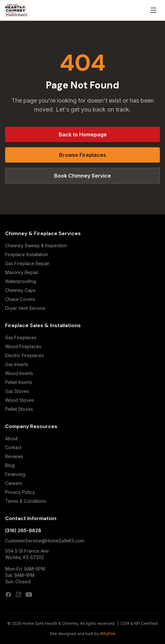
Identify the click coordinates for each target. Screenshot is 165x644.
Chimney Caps (20, 290)
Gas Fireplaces (21, 337)
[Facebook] (8, 594)
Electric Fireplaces (25, 355)
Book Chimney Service (82, 176)
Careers (14, 483)
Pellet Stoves (19, 409)
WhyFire (108, 634)
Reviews (14, 456)
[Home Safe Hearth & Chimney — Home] (16, 10)
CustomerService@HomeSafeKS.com (45, 541)
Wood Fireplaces (23, 346)
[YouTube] (29, 594)
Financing (15, 474)
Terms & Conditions (26, 501)
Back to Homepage (83, 134)
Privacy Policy (20, 492)
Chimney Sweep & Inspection (36, 245)
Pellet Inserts (19, 382)
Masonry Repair (22, 272)
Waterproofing (21, 281)
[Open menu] (153, 10)
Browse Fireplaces (82, 155)
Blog (10, 465)
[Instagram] (19, 594)
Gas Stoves (17, 391)
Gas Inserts (17, 364)
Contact (13, 447)
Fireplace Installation (27, 254)
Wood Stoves (20, 400)
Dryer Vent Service (25, 308)
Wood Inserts (19, 373)
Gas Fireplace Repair (27, 263)
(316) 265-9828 (23, 530)
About (11, 438)
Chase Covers (20, 299)
